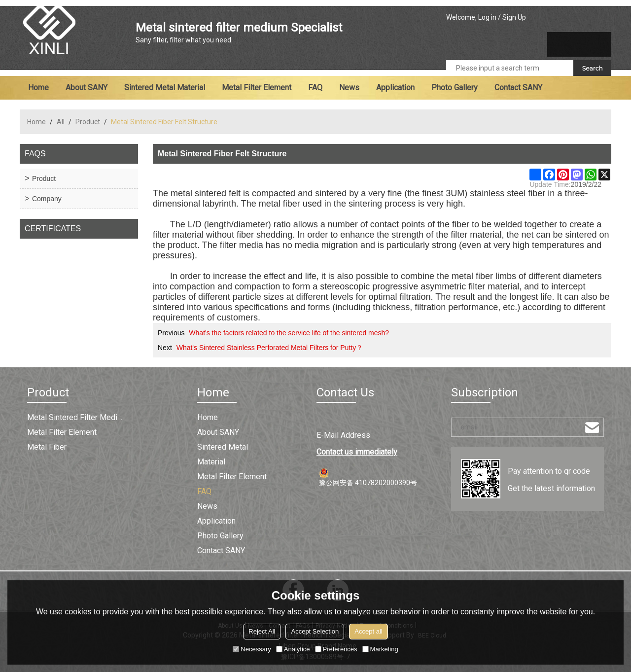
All (61, 122)
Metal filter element (257, 88)
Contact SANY (518, 88)
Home (38, 88)
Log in (487, 17)
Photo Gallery (455, 88)
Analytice (293, 649)
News (349, 88)
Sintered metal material (165, 88)
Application (395, 88)
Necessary (252, 649)
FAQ (315, 88)
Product (88, 122)
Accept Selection (315, 631)
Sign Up (514, 17)
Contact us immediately (357, 452)
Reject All (262, 631)
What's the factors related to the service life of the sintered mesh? (289, 333)
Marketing (380, 649)
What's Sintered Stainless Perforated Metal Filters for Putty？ (270, 348)
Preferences (336, 649)
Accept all (368, 631)
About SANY (87, 88)
